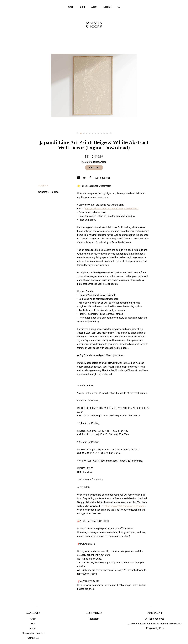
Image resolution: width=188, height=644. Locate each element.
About (94, 7)
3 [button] (87, 133)
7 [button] (98, 133)
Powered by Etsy (155, 628)
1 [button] (81, 133)
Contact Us (33, 638)
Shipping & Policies (48, 192)
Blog (82, 7)
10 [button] (107, 133)
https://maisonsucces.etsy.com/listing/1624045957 (111, 209)
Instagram (94, 619)
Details (43, 186)
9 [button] (104, 133)
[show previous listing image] (77, 134)
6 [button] (95, 133)
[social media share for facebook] (79, 178)
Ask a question (103, 178)
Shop (71, 7)
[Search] (119, 7)
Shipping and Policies (33, 633)
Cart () (107, 7)
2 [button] (84, 133)
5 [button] (93, 133)
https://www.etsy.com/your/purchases (125, 506)
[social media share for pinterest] (91, 178)
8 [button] (101, 133)
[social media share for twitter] (85, 178)
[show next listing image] (111, 134)
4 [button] (90, 133)
